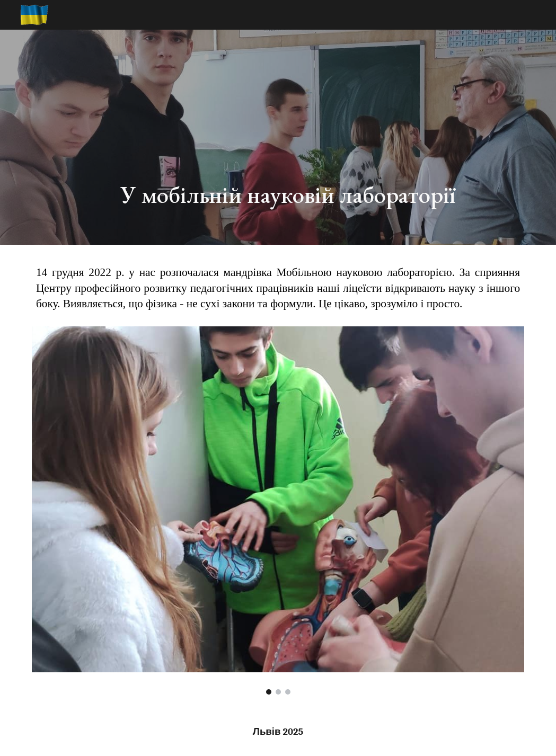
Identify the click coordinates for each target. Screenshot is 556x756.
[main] (320, 137)
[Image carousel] (278, 511)
